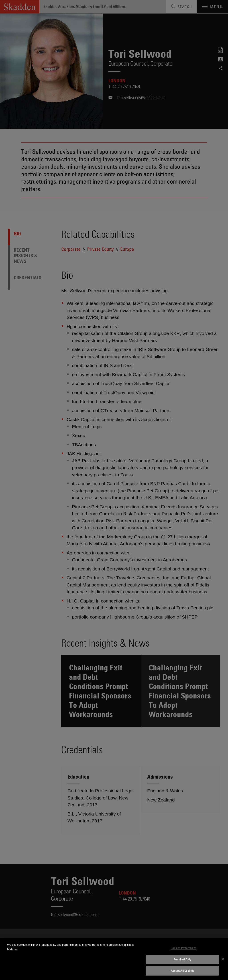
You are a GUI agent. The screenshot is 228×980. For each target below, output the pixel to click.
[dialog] (114, 959)
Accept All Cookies (182, 971)
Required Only (182, 959)
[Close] (223, 959)
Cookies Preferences (183, 948)
